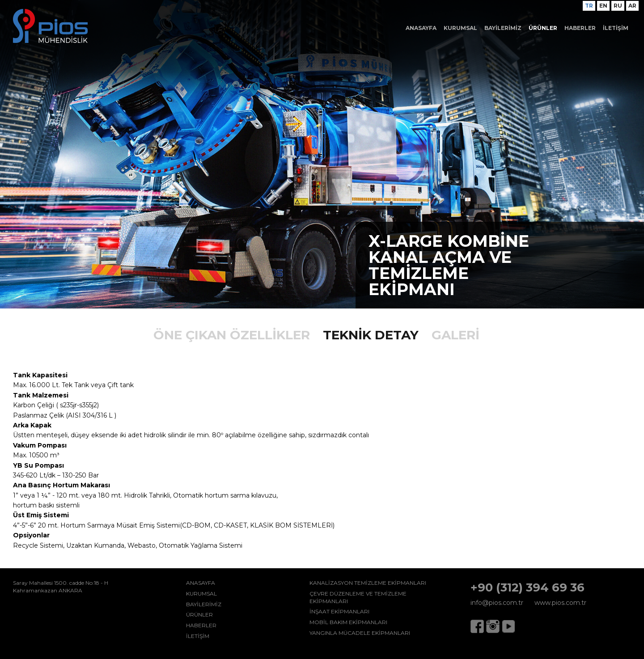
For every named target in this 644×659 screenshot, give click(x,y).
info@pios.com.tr (497, 603)
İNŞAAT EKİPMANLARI (339, 611)
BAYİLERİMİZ (503, 28)
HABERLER (580, 28)
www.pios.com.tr (560, 603)
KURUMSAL (460, 28)
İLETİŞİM (616, 28)
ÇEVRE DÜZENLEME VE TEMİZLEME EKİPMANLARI (358, 597)
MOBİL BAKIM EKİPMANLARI (348, 622)
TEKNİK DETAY (371, 335)
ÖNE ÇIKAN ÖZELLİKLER (232, 335)
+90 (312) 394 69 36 (527, 587)
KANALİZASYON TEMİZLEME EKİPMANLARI (368, 583)
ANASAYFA (421, 28)
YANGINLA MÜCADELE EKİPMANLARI (360, 633)
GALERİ (455, 335)
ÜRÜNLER (543, 28)
